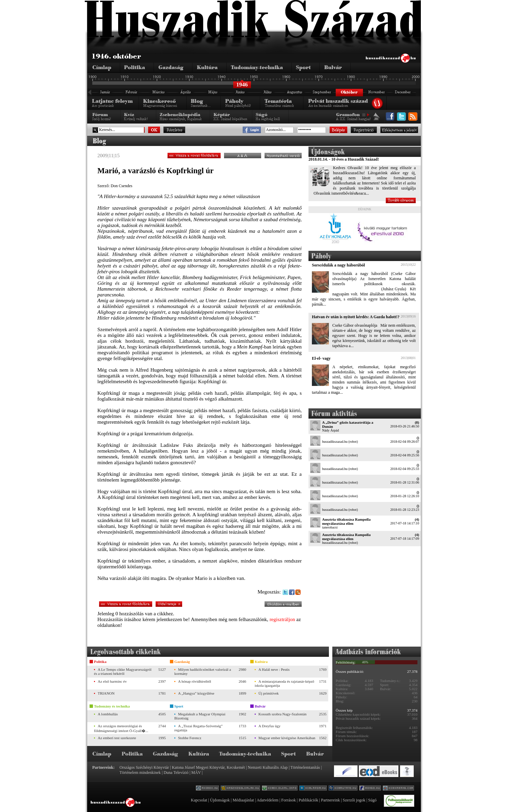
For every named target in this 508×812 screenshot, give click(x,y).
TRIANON (106, 693)
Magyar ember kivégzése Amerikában (287, 738)
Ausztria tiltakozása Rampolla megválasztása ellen (346, 521)
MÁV (196, 773)
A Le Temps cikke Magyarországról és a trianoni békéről (123, 671)
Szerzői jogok (354, 800)
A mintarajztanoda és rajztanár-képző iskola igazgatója (284, 683)
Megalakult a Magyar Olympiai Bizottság (200, 716)
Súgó (372, 800)
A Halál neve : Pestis (274, 669)
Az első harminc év (112, 681)
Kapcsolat (199, 800)
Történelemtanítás (305, 767)
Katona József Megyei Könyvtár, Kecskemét (208, 767)
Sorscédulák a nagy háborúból (338, 265)
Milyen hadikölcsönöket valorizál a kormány (203, 671)
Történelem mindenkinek (140, 773)
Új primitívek (269, 693)
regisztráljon (282, 619)
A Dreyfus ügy (269, 726)
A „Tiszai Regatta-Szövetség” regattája (199, 728)
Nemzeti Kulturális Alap (268, 767)
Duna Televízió (176, 773)
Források (289, 800)
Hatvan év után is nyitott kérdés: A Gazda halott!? (356, 317)
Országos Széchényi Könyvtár (144, 767)
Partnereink (330, 800)
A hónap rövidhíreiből (195, 681)
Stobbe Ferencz (190, 738)
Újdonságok (220, 800)
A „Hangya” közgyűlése (196, 693)
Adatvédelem (268, 800)
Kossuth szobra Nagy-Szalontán (282, 714)
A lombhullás (108, 714)
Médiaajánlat (243, 800)
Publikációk (308, 800)
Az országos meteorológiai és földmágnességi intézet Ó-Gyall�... (121, 728)
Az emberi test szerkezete (117, 738)
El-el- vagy (321, 358)
